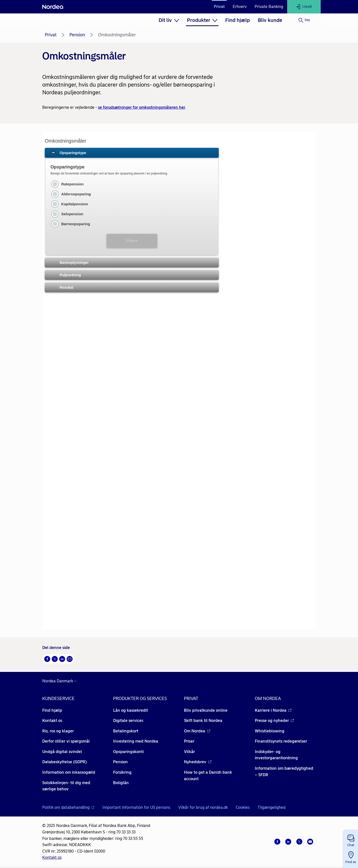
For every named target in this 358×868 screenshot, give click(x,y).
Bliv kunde (270, 20)
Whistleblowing (270, 731)
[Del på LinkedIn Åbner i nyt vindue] (62, 659)
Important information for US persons (136, 807)
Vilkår (189, 752)
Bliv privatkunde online (206, 710)
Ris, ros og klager (58, 731)
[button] (351, 840)
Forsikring (122, 772)
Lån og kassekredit (131, 710)
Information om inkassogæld (69, 772)
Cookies (243, 807)
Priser (189, 741)
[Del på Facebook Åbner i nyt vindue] (47, 659)
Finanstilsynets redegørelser (281, 741)
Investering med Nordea (136, 741)
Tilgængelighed (271, 807)
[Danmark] (61, 681)
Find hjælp (238, 20)
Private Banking (269, 7)
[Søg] (304, 20)
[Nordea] (53, 7)
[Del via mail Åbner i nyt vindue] (70, 659)
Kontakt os (52, 721)
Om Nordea (197, 731)
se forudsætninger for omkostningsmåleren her (142, 107)
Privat (219, 7)
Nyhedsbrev (198, 762)
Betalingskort (126, 731)
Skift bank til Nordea (203, 721)
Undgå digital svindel (62, 752)
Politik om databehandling (68, 807)
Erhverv (240, 7)
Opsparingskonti (128, 752)
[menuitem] (169, 20)
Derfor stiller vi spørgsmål (66, 741)
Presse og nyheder (274, 721)
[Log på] (304, 7)
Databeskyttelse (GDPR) (65, 762)
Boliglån (121, 783)
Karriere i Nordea (273, 710)
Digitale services (128, 721)
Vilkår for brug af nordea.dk (203, 807)
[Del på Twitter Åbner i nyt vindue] (55, 659)
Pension (77, 35)
